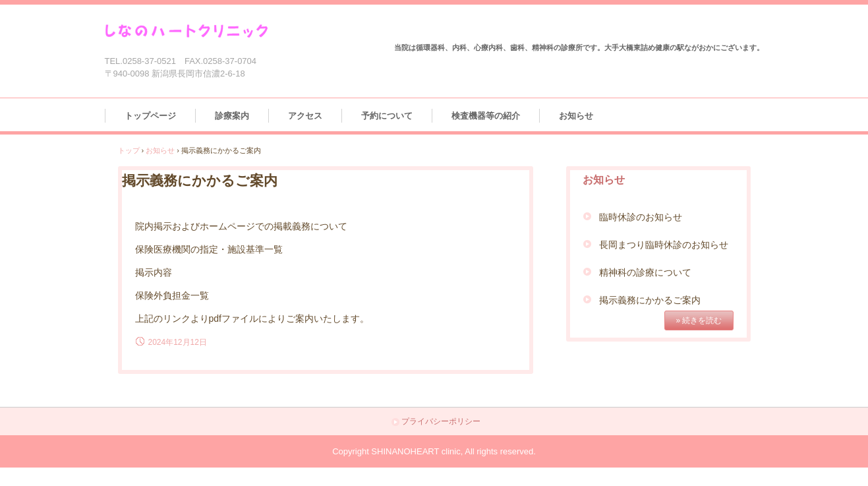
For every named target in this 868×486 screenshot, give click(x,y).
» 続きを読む (699, 320)
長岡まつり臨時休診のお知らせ (664, 245)
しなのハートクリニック (198, 31)
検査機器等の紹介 (486, 116)
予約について (387, 116)
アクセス (305, 116)
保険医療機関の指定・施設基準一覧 (209, 249)
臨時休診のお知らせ (641, 217)
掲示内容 (154, 272)
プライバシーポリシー (441, 421)
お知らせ (576, 116)
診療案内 (232, 116)
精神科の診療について (645, 272)
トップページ (150, 116)
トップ (129, 150)
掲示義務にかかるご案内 (650, 300)
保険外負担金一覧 (172, 295)
